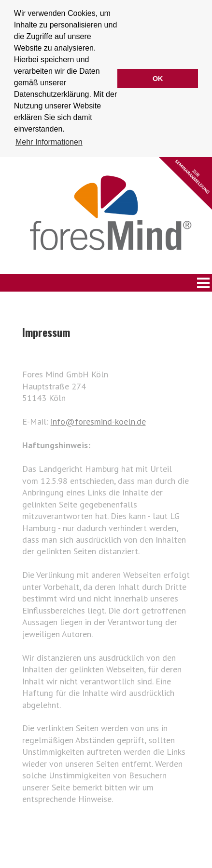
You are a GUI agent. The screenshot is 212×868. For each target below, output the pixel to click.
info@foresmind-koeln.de (98, 421)
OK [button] (158, 79)
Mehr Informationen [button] (49, 142)
